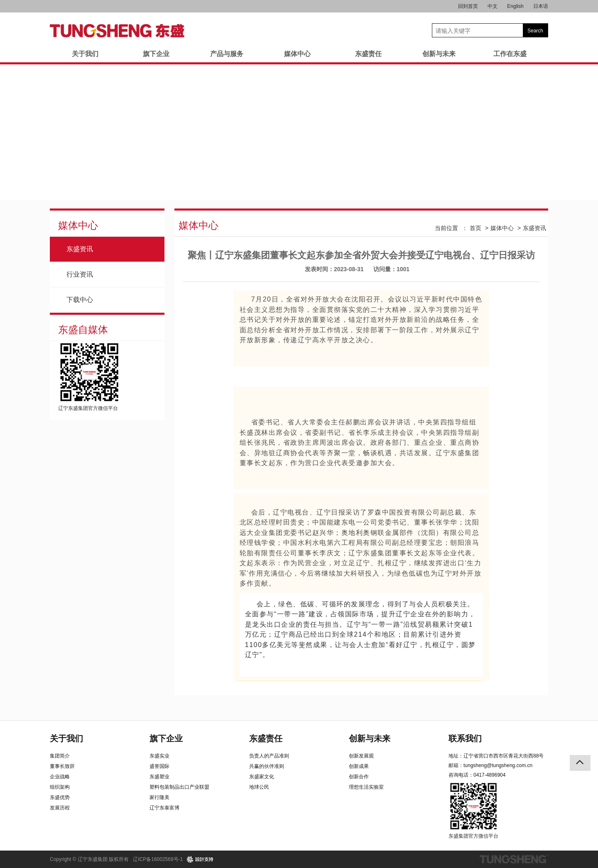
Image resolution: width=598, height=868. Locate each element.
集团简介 (60, 756)
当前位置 (446, 228)
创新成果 (359, 766)
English (515, 6)
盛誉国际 (159, 766)
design (200, 859)
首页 (475, 228)
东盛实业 (159, 756)
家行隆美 (159, 797)
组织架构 (60, 787)
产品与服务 (227, 54)
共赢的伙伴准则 (267, 766)
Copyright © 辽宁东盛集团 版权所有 (89, 859)
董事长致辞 (62, 766)
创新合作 (359, 777)
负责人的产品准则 (269, 756)
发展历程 (60, 808)
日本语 (541, 6)
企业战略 (60, 777)
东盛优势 (60, 797)
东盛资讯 (80, 249)
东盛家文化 (262, 777)
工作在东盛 (510, 54)
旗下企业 (156, 54)
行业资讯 (80, 274)
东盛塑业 (159, 777)
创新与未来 (439, 54)
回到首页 (468, 6)
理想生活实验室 (366, 787)
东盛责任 (368, 54)
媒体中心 (297, 54)
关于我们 (85, 54)
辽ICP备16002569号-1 (158, 859)
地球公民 (259, 787)
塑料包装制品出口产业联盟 (179, 787)
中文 (493, 6)
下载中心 (80, 300)
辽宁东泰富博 (164, 808)
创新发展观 (361, 756)
